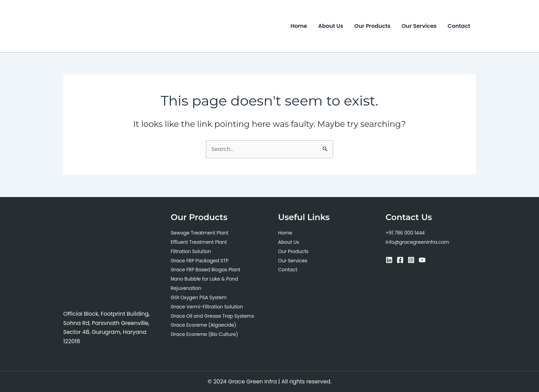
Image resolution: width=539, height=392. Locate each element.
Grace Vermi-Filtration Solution (208, 305)
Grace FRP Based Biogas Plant (206, 269)
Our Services (419, 26)
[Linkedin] (389, 260)
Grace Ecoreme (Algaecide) (204, 324)
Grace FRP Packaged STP (200, 260)
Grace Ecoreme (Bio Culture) (205, 333)
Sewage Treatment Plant (200, 233)
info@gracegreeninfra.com (418, 242)
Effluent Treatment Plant (200, 242)
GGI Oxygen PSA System (200, 296)
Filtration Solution (191, 251)
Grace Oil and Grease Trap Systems (213, 315)
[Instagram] (411, 260)
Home (299, 26)
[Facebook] (400, 260)
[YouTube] (422, 260)
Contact (459, 26)
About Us (331, 26)
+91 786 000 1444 (406, 233)
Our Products (372, 26)
